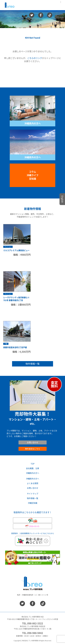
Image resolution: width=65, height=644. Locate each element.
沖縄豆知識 (33, 503)
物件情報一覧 (33, 364)
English (62, 199)
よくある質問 (33, 483)
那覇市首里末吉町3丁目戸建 (15, 347)
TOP (33, 464)
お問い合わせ (12, 439)
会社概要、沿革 (33, 468)
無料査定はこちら (33, 449)
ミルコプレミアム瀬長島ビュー (16, 250)
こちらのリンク (35, 58)
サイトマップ (33, 494)
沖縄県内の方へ (33, 123)
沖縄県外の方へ (33, 157)
